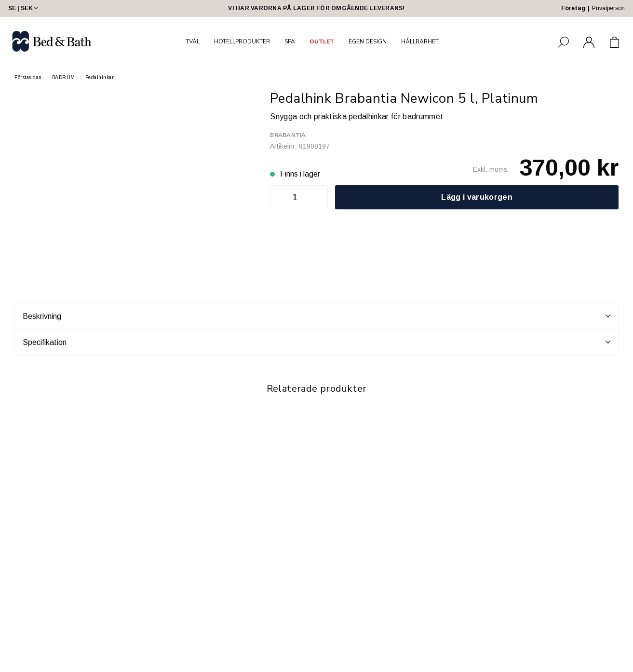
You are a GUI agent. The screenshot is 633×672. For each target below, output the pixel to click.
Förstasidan (28, 77)
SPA (290, 41)
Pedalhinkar (100, 77)
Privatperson (608, 8)
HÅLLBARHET (420, 41)
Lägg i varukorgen (477, 197)
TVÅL (193, 41)
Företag (573, 8)
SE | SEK (24, 8)
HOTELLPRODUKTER (242, 41)
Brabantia (288, 135)
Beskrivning (316, 316)
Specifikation (316, 342)
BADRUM (64, 77)
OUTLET (322, 41)
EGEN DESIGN (368, 41)
